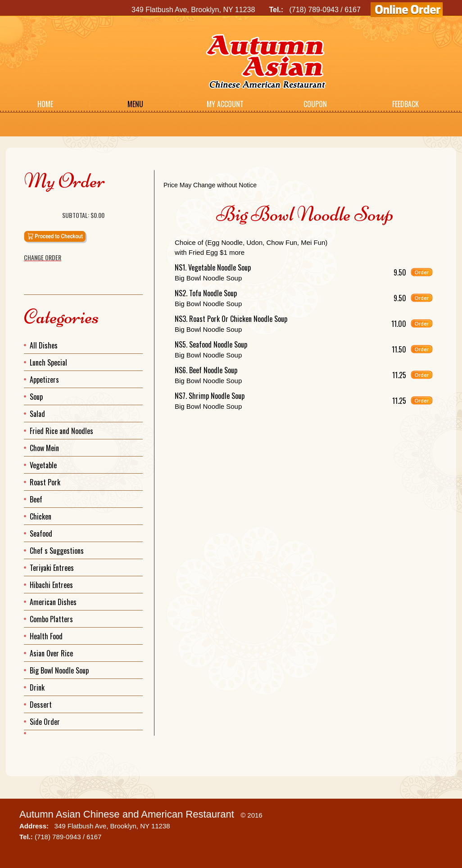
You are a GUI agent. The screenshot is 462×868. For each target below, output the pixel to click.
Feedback (405, 104)
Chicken (41, 516)
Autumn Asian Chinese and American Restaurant (127, 814)
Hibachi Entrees (51, 585)
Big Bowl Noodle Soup (59, 670)
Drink (37, 687)
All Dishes (44, 345)
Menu (135, 104)
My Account (225, 104)
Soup (36, 397)
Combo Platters (51, 619)
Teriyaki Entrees (52, 568)
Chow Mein (44, 448)
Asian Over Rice (51, 653)
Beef (36, 499)
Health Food (46, 636)
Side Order (45, 722)
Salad (37, 414)
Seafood (41, 533)
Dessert (41, 705)
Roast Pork (45, 482)
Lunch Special (48, 362)
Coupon (315, 104)
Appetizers (44, 380)
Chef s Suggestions (57, 551)
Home (45, 104)
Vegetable (43, 465)
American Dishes (53, 602)
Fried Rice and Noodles (61, 431)
